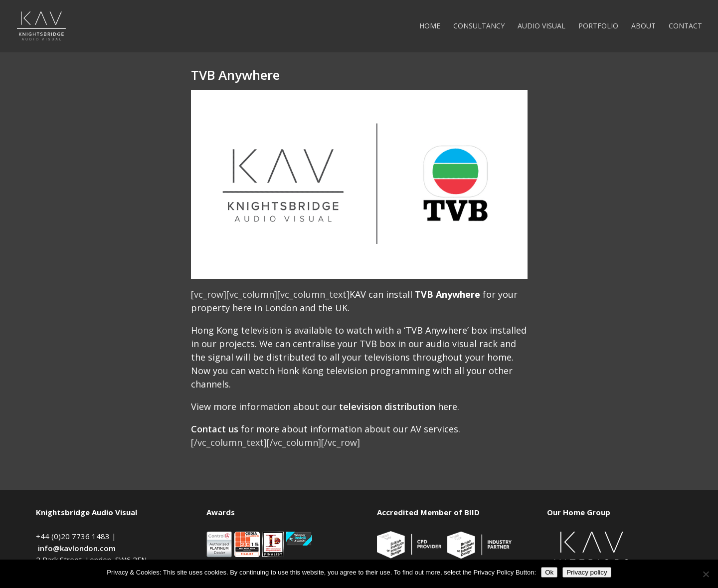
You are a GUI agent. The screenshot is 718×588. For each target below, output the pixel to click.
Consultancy (479, 26)
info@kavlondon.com (77, 548)
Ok (549, 572)
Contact (685, 26)
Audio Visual (541, 26)
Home (430, 26)
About (643, 26)
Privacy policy (587, 572)
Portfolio (598, 26)
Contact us (215, 429)
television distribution (387, 406)
